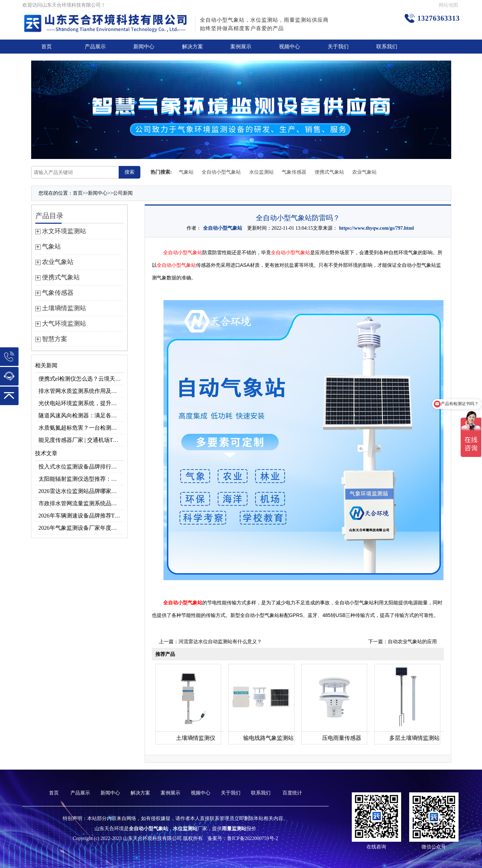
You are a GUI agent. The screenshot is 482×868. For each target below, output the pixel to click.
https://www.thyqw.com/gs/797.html (377, 228)
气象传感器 (294, 172)
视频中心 (289, 47)
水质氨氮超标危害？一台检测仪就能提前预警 (81, 428)
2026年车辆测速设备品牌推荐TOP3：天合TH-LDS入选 (81, 516)
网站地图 (448, 5)
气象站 (186, 172)
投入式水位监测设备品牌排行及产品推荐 (81, 467)
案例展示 (241, 47)
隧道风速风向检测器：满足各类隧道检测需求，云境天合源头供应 (81, 415)
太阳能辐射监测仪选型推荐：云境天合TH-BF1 (81, 479)
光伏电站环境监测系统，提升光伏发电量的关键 (81, 403)
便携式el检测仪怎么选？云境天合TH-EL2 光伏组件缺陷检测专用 (81, 379)
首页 (47, 47)
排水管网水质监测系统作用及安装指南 (81, 391)
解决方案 (193, 47)
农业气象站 (364, 172)
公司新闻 (123, 193)
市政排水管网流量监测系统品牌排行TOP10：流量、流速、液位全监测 (81, 503)
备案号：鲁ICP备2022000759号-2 (243, 838)
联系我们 (387, 47)
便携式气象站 (329, 172)
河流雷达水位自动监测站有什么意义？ (220, 642)
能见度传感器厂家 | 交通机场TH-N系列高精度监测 (81, 440)
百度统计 (292, 793)
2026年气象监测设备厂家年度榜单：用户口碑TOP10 (81, 528)
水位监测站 (261, 172)
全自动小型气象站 (221, 172)
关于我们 (338, 47)
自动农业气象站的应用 (412, 642)
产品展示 (95, 47)
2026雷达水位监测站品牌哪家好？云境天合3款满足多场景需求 (81, 491)
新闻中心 (144, 47)
